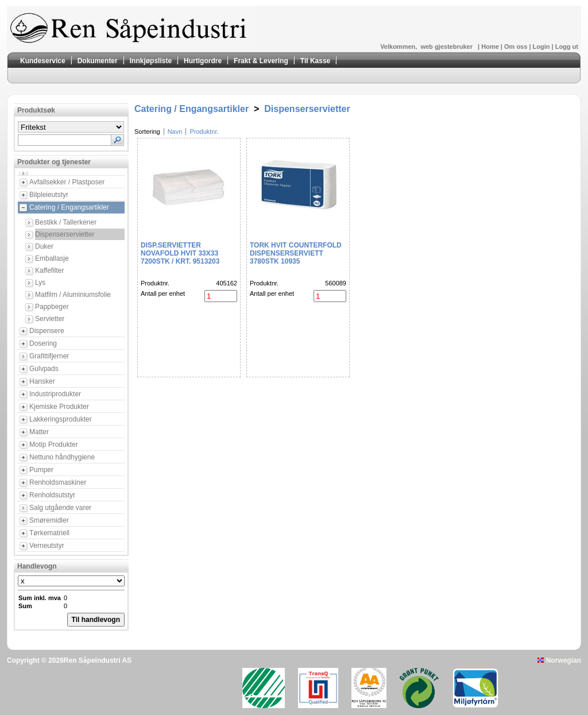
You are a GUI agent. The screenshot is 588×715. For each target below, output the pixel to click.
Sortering (147, 132)
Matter (39, 432)
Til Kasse (315, 61)
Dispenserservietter (65, 234)
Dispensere (47, 331)
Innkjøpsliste (151, 61)
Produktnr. (204, 132)
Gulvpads (44, 369)
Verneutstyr (47, 546)
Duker (44, 246)
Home (491, 47)
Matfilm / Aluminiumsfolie (73, 295)
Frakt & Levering (261, 61)
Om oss (517, 47)
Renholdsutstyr (52, 495)
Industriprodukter (55, 394)
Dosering (43, 343)
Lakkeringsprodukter (61, 419)
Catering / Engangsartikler (69, 207)
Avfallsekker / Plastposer (67, 182)
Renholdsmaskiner (58, 482)
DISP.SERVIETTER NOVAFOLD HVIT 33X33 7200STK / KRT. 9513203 (180, 253)
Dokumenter (98, 61)
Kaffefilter (49, 270)
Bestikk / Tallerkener (66, 222)
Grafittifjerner (49, 356)
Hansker (42, 381)
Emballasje (52, 258)
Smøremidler (49, 520)
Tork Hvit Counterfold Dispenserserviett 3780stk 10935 (296, 253)
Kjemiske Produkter (59, 407)
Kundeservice (43, 61)
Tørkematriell (49, 533)
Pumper (41, 470)
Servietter (50, 319)
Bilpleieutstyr (49, 195)
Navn (175, 132)
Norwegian (559, 660)
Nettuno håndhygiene (62, 457)
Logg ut (567, 47)
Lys (40, 283)
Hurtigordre (203, 61)
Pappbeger (52, 307)
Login (542, 47)
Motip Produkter (54, 445)
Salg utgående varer (60, 508)
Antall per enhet (163, 293)
